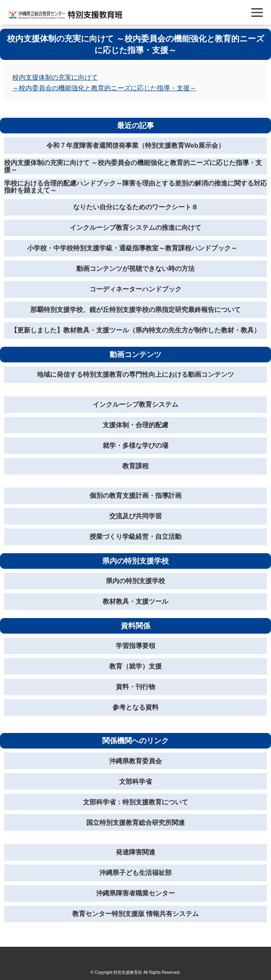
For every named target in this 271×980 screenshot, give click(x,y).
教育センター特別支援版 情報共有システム (135, 914)
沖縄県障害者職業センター (135, 893)
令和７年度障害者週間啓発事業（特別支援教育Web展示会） (135, 145)
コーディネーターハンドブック (135, 289)
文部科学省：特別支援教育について (135, 802)
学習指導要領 (135, 646)
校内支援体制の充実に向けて (55, 77)
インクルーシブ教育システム (135, 404)
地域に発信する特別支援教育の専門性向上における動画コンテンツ (135, 374)
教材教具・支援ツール (135, 601)
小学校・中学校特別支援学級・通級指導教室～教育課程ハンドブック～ (135, 248)
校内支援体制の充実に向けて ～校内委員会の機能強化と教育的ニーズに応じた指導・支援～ (133, 166)
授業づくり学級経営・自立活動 (135, 537)
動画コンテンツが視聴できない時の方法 (135, 269)
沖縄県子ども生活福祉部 (135, 873)
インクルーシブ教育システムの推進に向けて (135, 228)
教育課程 (135, 466)
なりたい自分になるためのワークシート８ (135, 207)
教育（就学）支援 (135, 666)
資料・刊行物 (135, 687)
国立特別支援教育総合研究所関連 (135, 823)
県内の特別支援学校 (135, 581)
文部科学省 (135, 782)
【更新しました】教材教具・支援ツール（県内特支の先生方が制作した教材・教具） (135, 330)
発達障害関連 (135, 852)
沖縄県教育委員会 (135, 761)
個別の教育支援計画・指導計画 (135, 496)
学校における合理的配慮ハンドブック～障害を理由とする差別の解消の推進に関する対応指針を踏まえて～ (135, 187)
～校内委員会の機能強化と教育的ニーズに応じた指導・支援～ (104, 88)
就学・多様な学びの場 (135, 445)
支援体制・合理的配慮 (135, 425)
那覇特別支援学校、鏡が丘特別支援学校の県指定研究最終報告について (135, 310)
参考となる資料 (135, 707)
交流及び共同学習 (135, 516)
